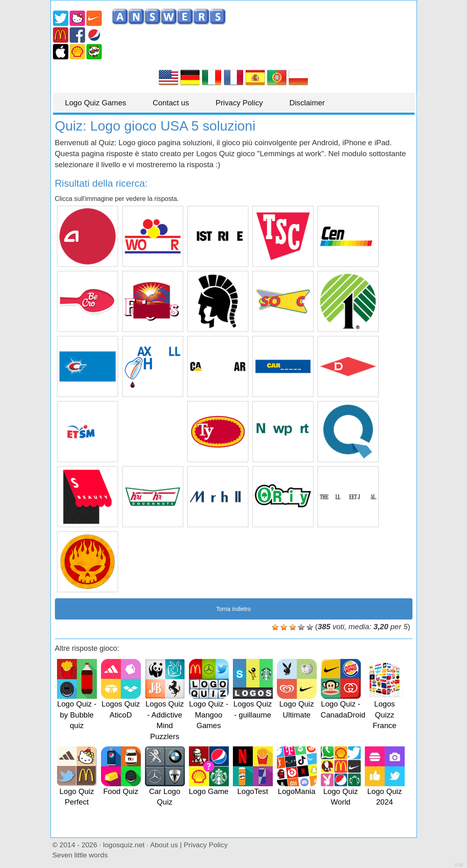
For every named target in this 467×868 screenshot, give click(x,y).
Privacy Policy (239, 103)
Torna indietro (233, 609)
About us (164, 845)
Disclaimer (307, 103)
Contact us (171, 103)
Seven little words (80, 855)
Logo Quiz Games (96, 103)
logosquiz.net (124, 845)
